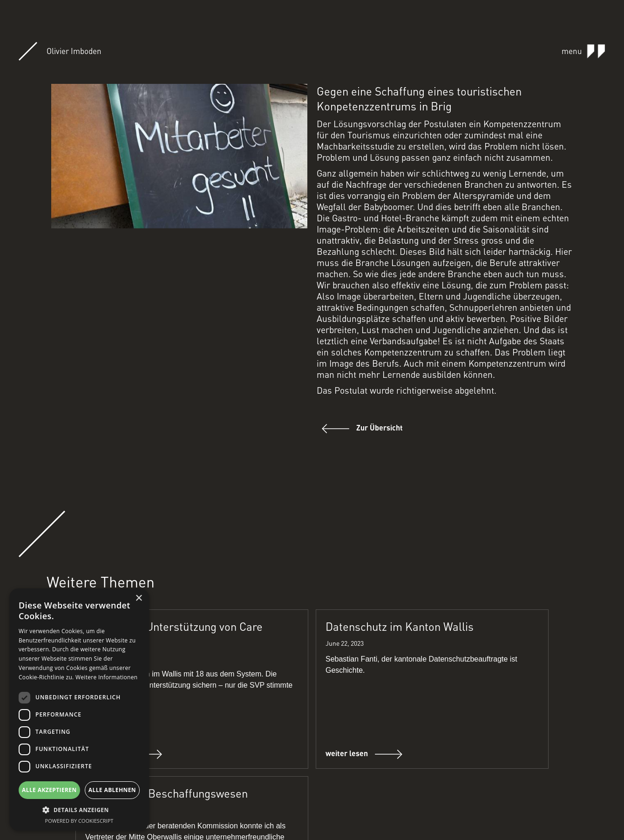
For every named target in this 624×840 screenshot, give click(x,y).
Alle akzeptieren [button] (49, 790)
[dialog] (79, 710)
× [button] (139, 598)
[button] (79, 810)
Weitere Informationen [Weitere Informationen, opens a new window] (107, 677)
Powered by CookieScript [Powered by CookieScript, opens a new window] (79, 821)
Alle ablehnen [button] (112, 790)
